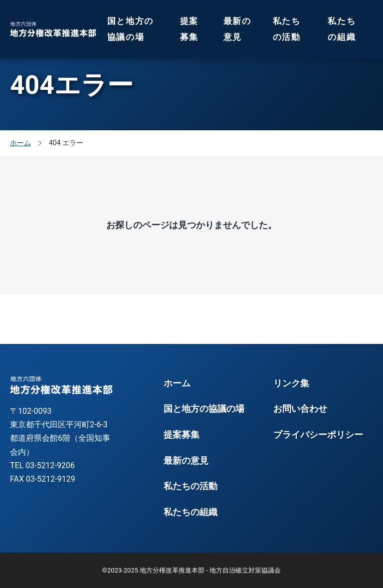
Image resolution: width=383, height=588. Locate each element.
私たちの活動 (287, 29)
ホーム (177, 383)
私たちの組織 (342, 29)
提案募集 (189, 29)
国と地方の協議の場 (131, 29)
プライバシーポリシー (318, 435)
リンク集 (291, 383)
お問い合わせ (300, 409)
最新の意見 (237, 29)
